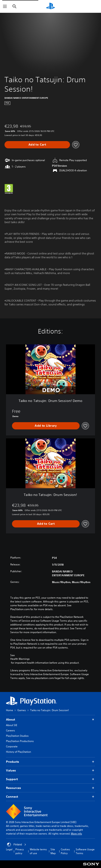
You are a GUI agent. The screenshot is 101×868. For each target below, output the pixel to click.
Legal (9, 849)
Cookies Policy (65, 851)
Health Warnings (20, 659)
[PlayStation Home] (50, 6)
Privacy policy (20, 851)
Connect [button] (50, 797)
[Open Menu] (5, 6)
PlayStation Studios (17, 736)
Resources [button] (50, 788)
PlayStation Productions (20, 741)
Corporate (12, 746)
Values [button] (50, 771)
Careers (10, 730)
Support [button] (50, 779)
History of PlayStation (19, 752)
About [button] (50, 720)
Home (10, 710)
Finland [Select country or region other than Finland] (17, 845)
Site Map (53, 851)
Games (22, 710)
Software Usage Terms (85, 851)
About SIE (12, 725)
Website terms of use (38, 851)
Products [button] (50, 762)
